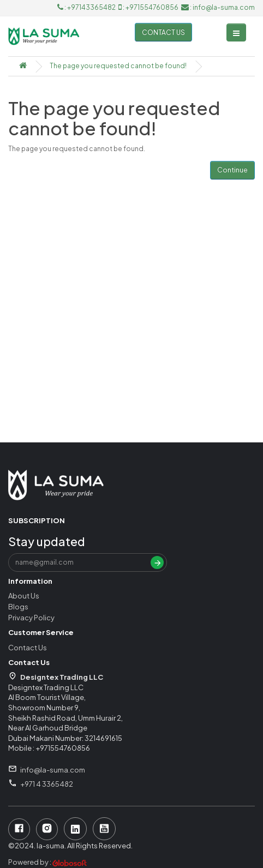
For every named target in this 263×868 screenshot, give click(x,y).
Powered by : (48, 862)
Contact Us (28, 648)
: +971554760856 (149, 7)
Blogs (18, 607)
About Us (24, 596)
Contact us (163, 32)
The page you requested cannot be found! (118, 66)
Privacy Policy (31, 618)
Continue (232, 170)
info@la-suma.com (53, 770)
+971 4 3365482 (47, 784)
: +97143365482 (87, 7)
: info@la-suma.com (218, 7)
